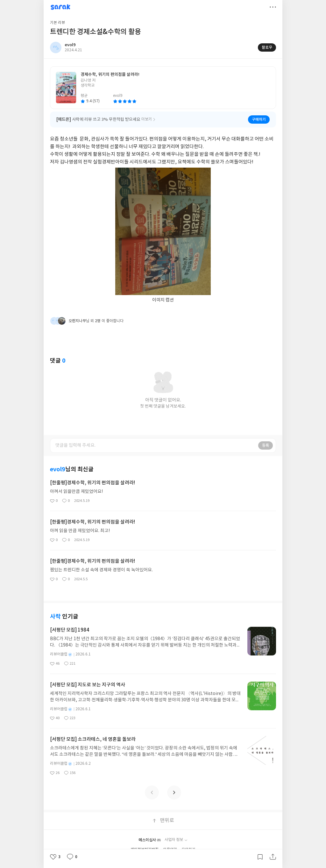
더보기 (273, 7)
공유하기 (273, 857)
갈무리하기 (260, 857)
